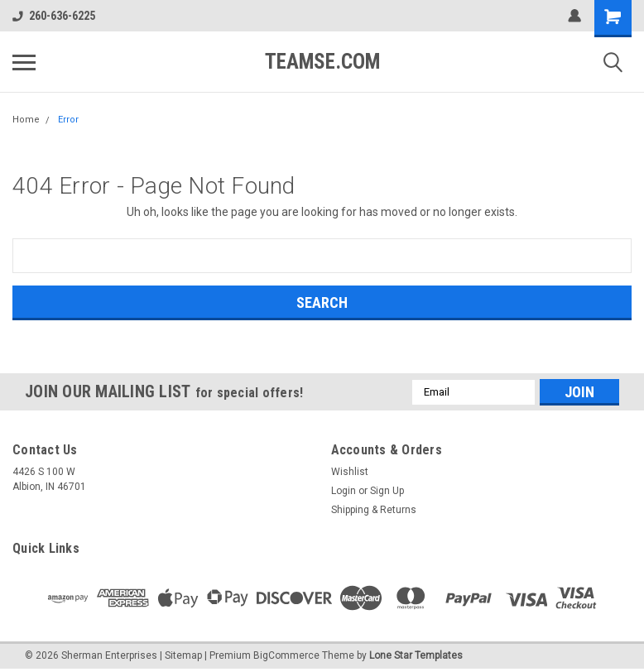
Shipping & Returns (374, 510)
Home (26, 120)
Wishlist (350, 472)
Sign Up (387, 491)
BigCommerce (286, 655)
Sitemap (183, 655)
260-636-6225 (54, 16)
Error (68, 120)
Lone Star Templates (416, 655)
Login (344, 491)
